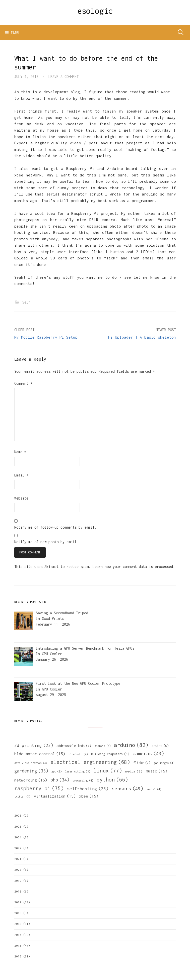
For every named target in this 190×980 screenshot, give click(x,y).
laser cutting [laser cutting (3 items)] (78, 771)
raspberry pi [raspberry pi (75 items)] (39, 788)
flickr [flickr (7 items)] (142, 763)
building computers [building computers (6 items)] (110, 754)
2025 (18, 826)
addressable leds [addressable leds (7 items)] (74, 746)
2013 (18, 946)
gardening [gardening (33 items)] (31, 771)
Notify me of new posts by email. (46, 542)
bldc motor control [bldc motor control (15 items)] (40, 754)
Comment (23, 383)
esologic (95, 11)
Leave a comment (64, 77)
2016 (18, 913)
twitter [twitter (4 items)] (22, 796)
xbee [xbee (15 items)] (89, 796)
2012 (18, 956)
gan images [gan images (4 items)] (164, 763)
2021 (18, 859)
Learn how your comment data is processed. (134, 567)
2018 (18, 891)
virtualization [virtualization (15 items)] (55, 796)
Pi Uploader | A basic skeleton (142, 337)
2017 (18, 902)
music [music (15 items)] (157, 771)
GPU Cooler (52, 654)
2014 (18, 935)
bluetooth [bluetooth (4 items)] (78, 754)
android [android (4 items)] (103, 746)
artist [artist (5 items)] (160, 746)
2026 (18, 815)
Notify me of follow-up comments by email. (55, 527)
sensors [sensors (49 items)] (128, 788)
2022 (18, 848)
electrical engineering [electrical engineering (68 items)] (90, 762)
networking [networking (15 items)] (31, 780)
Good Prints (53, 618)
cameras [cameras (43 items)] (148, 753)
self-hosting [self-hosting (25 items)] (88, 789)
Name (20, 452)
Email (21, 475)
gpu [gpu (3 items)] (57, 771)
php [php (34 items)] (60, 780)
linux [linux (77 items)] (108, 771)
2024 (18, 837)
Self (26, 302)
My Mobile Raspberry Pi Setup (46, 337)
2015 (18, 924)
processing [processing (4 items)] (83, 780)
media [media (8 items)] (134, 771)
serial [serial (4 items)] (154, 789)
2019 (18, 881)
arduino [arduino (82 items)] (131, 745)
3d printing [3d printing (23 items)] (34, 746)
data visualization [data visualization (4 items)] (31, 763)
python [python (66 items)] (112, 780)
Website (21, 498)
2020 (18, 870)
